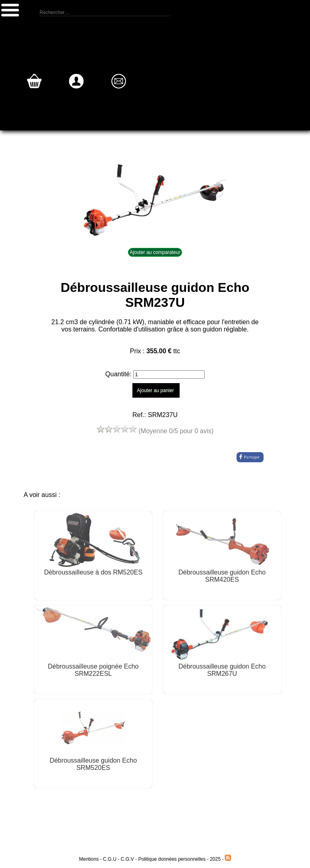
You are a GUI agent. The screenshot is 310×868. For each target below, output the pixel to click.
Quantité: (119, 374)
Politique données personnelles (172, 859)
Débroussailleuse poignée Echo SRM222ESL (93, 670)
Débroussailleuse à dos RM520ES (93, 572)
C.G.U (110, 859)
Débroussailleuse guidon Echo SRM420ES (222, 576)
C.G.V (127, 859)
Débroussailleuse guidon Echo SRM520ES (93, 764)
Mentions (89, 859)
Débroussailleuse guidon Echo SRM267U (222, 670)
